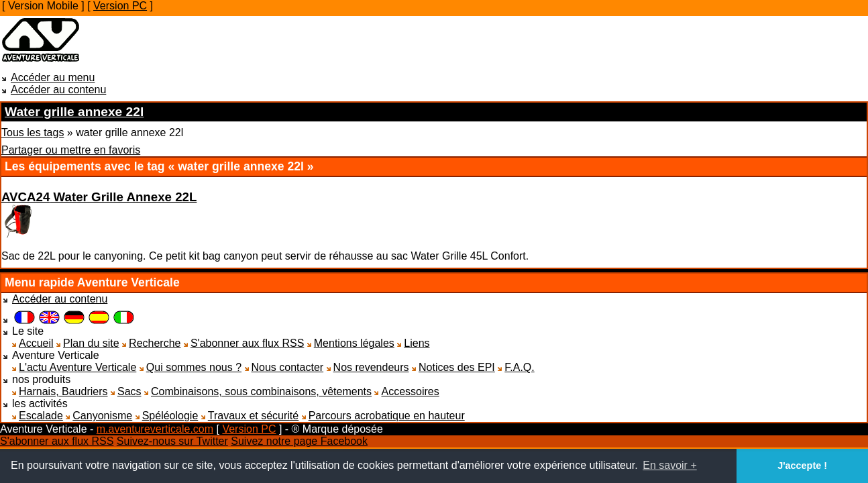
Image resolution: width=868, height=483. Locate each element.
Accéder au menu (53, 77)
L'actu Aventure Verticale (77, 367)
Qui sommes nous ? (194, 367)
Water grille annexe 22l (74, 112)
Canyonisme (102, 416)
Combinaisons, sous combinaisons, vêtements (261, 391)
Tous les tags (33, 132)
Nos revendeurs (371, 367)
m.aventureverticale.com (155, 429)
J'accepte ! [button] (802, 466)
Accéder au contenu (58, 90)
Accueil (36, 343)
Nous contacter (288, 367)
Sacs (129, 391)
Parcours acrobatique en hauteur (387, 416)
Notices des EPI (457, 367)
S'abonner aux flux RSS (247, 343)
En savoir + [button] (669, 465)
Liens (417, 343)
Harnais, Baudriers (63, 391)
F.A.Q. (519, 367)
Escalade (41, 416)
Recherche (155, 343)
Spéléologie (170, 416)
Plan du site (91, 343)
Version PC (120, 6)
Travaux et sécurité (253, 416)
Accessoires (410, 391)
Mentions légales (354, 343)
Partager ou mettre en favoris (71, 150)
